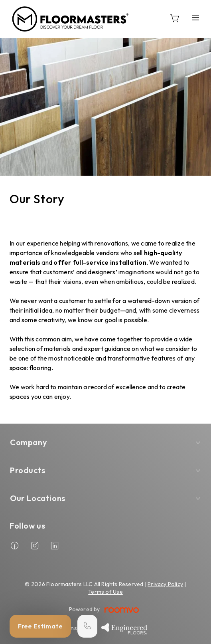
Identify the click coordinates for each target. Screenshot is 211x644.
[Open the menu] (195, 17)
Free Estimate (40, 626)
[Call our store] (87, 626)
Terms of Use (105, 592)
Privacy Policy (165, 584)
